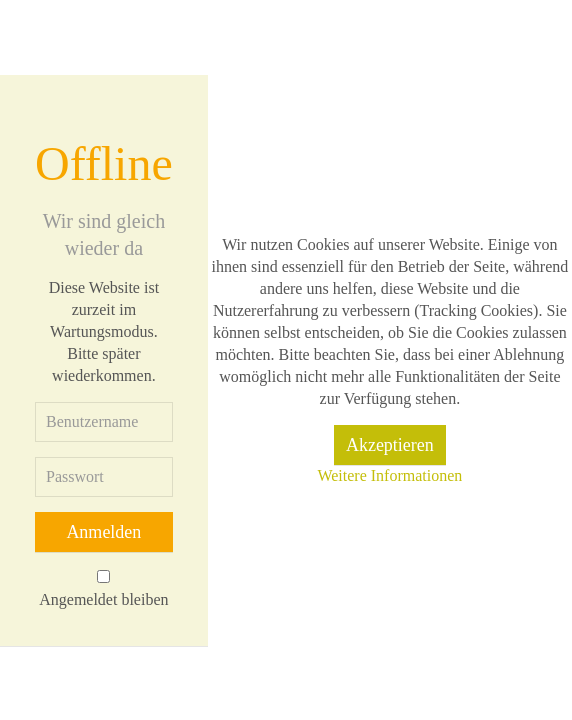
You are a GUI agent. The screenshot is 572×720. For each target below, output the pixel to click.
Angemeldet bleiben (103, 599)
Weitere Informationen (389, 475)
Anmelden (103, 532)
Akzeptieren (390, 445)
